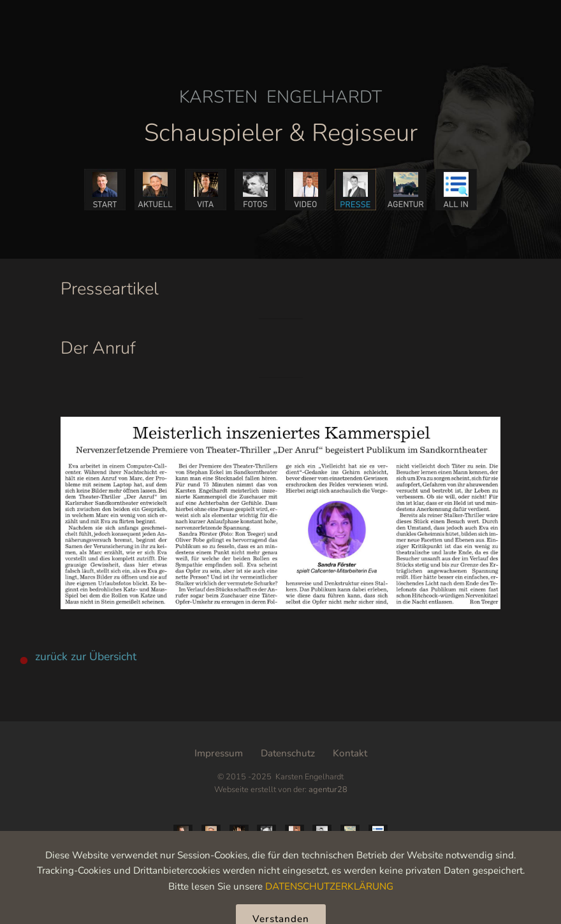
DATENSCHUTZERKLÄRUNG (329, 909)
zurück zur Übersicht (86, 656)
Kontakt (350, 753)
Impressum (219, 753)
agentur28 (328, 790)
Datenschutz (288, 753)
